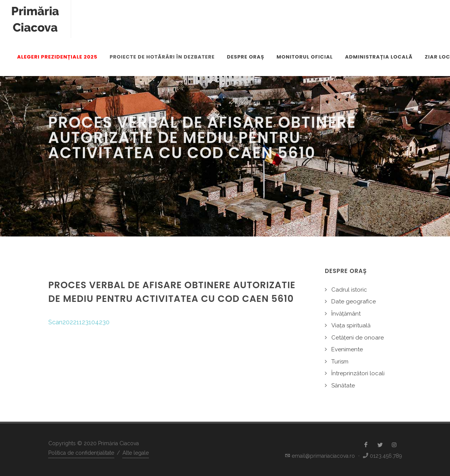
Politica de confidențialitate (81, 453)
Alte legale (136, 453)
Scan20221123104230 (79, 322)
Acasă (395, 138)
